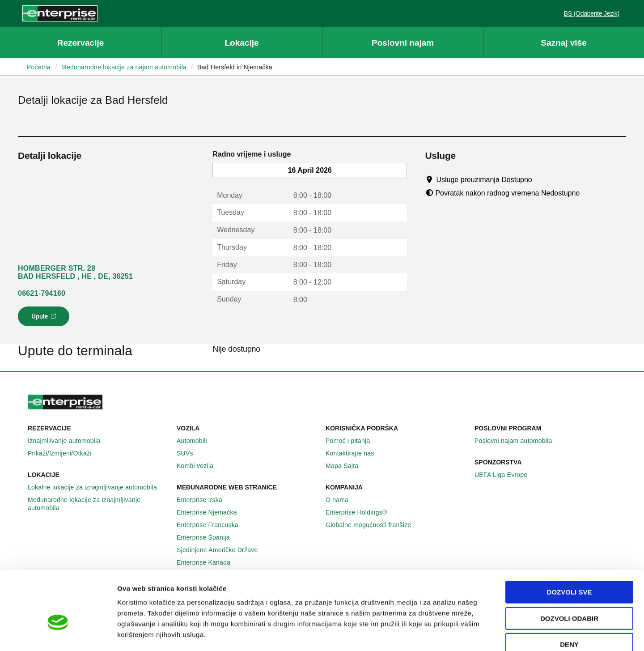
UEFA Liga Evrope (506, 475)
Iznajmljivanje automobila (69, 441)
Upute (45, 319)
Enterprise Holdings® (361, 512)
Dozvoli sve (570, 542)
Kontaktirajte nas (355, 453)
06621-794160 (42, 293)
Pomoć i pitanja (353, 441)
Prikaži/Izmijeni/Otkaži (65, 453)
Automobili (197, 441)
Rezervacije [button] (81, 43)
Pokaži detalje (460, 633)
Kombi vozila (200, 466)
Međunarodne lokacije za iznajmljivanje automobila (99, 504)
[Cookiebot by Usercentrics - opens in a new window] (58, 634)
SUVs (190, 453)
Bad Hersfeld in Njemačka (235, 67)
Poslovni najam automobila (518, 441)
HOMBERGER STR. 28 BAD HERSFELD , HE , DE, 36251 (75, 272)
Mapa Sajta (347, 466)
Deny (569, 594)
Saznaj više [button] (563, 43)
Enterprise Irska (204, 500)
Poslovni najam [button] (403, 43)
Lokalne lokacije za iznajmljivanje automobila (97, 487)
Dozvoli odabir (569, 568)
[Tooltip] (540, 179)
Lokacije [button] (241, 43)
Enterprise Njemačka (212, 512)
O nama (342, 500)
